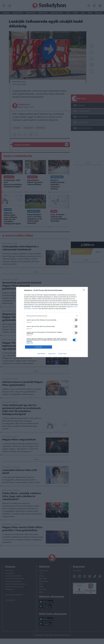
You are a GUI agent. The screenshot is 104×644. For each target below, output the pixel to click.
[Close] (84, 290)
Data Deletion (41, 354)
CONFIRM (39, 347)
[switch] (75, 320)
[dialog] (52, 322)
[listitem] (52, 316)
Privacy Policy (63, 354)
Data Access (52, 354)
